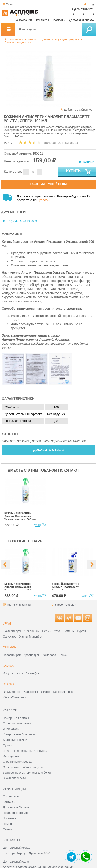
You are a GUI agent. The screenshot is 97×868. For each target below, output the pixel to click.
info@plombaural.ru (19, 605)
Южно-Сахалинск (15, 697)
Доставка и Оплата (16, 807)
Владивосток (12, 692)
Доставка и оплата (81, 20)
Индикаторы (11, 729)
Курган (81, 631)
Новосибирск (12, 655)
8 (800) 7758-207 (82, 10)
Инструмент (11, 756)
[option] (48, 78)
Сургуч (7, 745)
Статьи (7, 829)
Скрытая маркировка (17, 762)
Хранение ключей (15, 740)
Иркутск (8, 673)
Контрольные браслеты (19, 734)
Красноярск (32, 655)
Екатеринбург (12, 631)
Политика (9, 818)
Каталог (33, 39)
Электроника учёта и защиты (23, 767)
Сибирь (9, 647)
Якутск (46, 692)
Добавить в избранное (78, 110)
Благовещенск (63, 692)
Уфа (57, 631)
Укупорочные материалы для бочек (27, 773)
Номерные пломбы (16, 718)
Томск (63, 655)
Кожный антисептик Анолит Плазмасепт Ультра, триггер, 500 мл (20, 516)
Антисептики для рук (18, 43)
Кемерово (49, 655)
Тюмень (69, 631)
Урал (7, 623)
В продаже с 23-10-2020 (20, 221)
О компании (24, 20)
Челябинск (32, 631)
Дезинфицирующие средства (61, 39)
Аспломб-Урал (14, 39)
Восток (9, 684)
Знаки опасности (14, 778)
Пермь (47, 631)
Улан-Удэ (33, 673)
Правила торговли (15, 813)
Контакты (43, 20)
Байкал (9, 666)
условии (45, 200)
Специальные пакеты (17, 723)
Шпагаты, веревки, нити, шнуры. (25, 751)
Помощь (59, 20)
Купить (79, 172)
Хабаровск (31, 692)
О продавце (11, 796)
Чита (20, 673)
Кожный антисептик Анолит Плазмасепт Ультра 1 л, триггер (65, 587)
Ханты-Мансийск (31, 636)
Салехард (9, 636)
